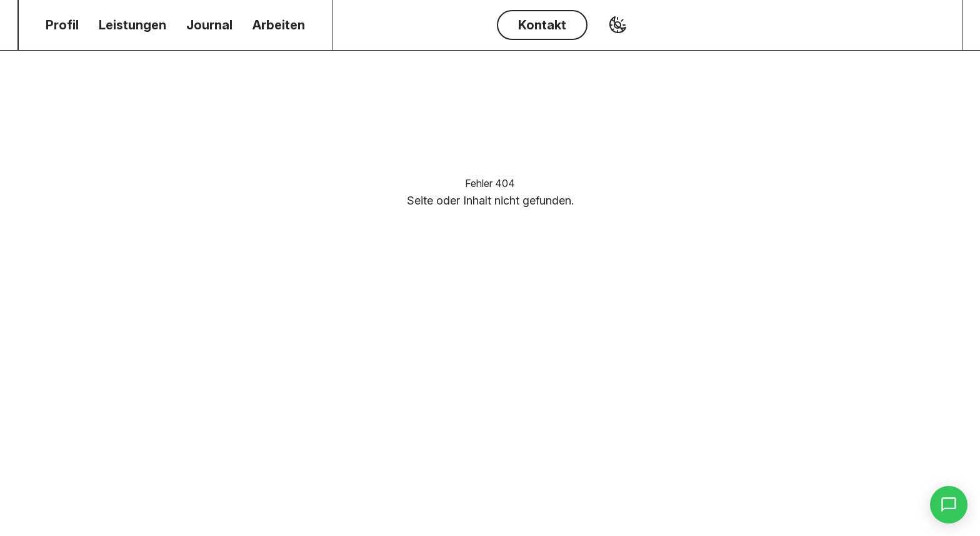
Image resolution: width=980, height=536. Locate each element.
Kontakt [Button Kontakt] (542, 25)
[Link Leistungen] (132, 25)
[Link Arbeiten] (279, 25)
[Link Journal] (209, 25)
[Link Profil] (62, 25)
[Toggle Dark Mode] (617, 25)
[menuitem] (62, 25)
